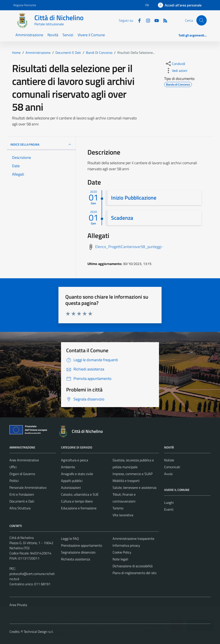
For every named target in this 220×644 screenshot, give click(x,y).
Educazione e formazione (79, 508)
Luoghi (169, 503)
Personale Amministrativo (28, 488)
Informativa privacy (126, 545)
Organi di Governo (22, 474)
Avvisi (168, 474)
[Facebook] (138, 20)
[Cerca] (202, 20)
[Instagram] (146, 20)
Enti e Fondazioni (22, 494)
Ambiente (68, 467)
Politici (14, 481)
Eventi (169, 509)
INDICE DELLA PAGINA (41, 144)
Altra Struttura (20, 508)
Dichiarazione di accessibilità (133, 566)
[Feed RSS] (163, 20)
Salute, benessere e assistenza (134, 488)
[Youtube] (155, 20)
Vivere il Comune (91, 35)
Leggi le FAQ (70, 539)
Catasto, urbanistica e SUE (80, 494)
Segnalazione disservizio (78, 552)
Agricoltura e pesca (75, 460)
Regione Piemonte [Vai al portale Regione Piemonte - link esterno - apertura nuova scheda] (25, 5)
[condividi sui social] (175, 64)
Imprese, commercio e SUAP (133, 474)
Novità (53, 35)
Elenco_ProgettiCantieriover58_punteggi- (129, 247)
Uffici (13, 467)
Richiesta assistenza (76, 559)
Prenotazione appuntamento (82, 545)
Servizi (68, 35)
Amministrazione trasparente (133, 539)
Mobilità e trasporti (126, 481)
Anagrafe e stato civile (77, 474)
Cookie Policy (122, 552)
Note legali (120, 559)
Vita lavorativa (123, 515)
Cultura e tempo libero (77, 501)
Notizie (169, 460)
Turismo (118, 508)
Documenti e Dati (22, 501)
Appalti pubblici (72, 481)
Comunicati (172, 467)
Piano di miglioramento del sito (134, 573)
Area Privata (18, 605)
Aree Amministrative (24, 460)
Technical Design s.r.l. (39, 632)
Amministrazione (29, 35)
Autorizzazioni (71, 488)
